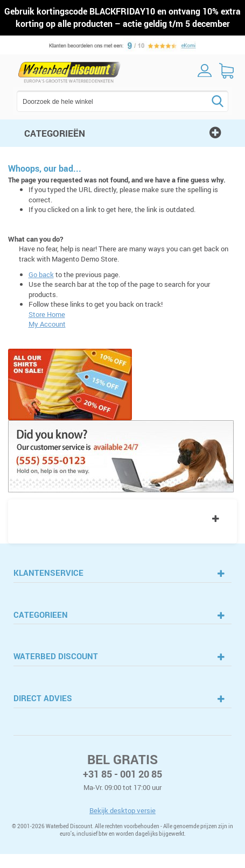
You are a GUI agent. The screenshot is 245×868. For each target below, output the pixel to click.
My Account (47, 324)
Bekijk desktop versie (122, 810)
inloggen (205, 70)
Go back (41, 274)
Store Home (47, 314)
